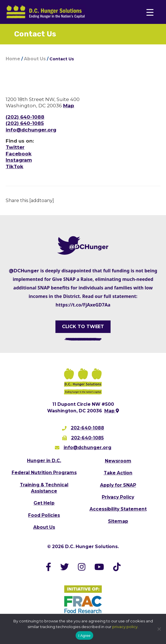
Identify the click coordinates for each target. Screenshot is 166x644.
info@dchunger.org (31, 130)
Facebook (19, 154)
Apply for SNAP (118, 485)
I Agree (85, 636)
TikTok (14, 166)
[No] (159, 629)
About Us (44, 527)
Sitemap (118, 521)
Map (69, 106)
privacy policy (125, 627)
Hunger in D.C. (44, 461)
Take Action (118, 473)
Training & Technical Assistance (44, 488)
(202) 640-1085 (25, 123)
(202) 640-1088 (25, 117)
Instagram (19, 160)
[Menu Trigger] (150, 12)
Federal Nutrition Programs (44, 473)
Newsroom (118, 461)
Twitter (15, 147)
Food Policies (44, 515)
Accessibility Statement (118, 509)
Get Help (44, 503)
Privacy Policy (118, 497)
